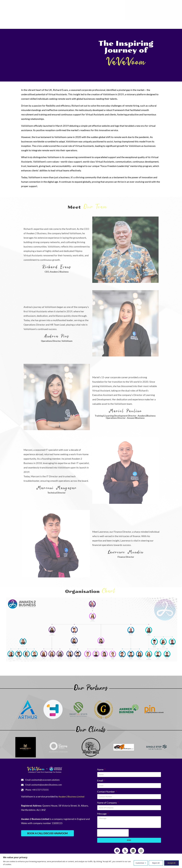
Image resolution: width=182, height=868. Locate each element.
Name (101, 769)
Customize (140, 863)
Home (12, 23)
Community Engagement (98, 23)
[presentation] (113, 833)
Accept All (172, 863)
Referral (129, 23)
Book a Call (168, 23)
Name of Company (107, 803)
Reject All (156, 863)
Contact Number (106, 792)
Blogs (118, 23)
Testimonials (57, 23)
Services (41, 23)
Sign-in (155, 23)
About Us (25, 23)
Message (102, 814)
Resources (74, 23)
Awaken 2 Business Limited (73, 798)
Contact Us (142, 23)
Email (100, 780)
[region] (91, 861)
